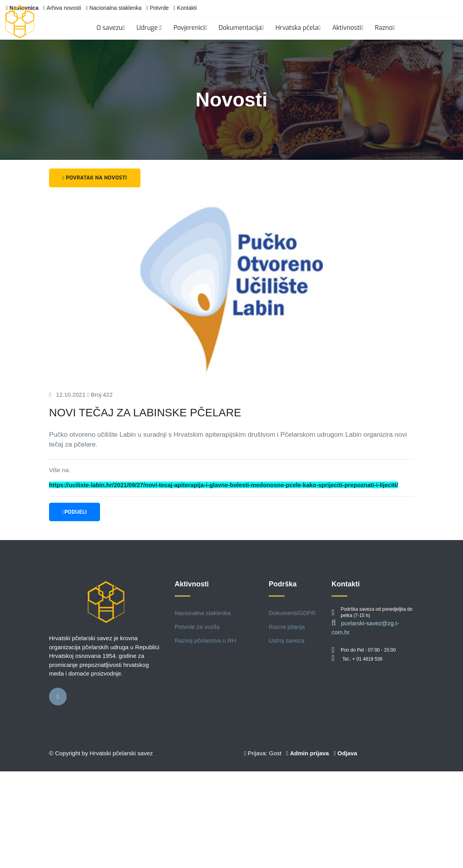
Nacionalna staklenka (116, 8)
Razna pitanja (287, 627)
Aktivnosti (348, 28)
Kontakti (187, 8)
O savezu (111, 28)
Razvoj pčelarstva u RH (205, 640)
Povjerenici (190, 28)
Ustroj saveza (287, 640)
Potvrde (159, 8)
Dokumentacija (241, 28)
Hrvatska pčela (298, 28)
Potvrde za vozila (197, 627)
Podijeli (75, 512)
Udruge (149, 28)
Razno (385, 28)
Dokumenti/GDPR (292, 613)
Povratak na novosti (95, 178)
